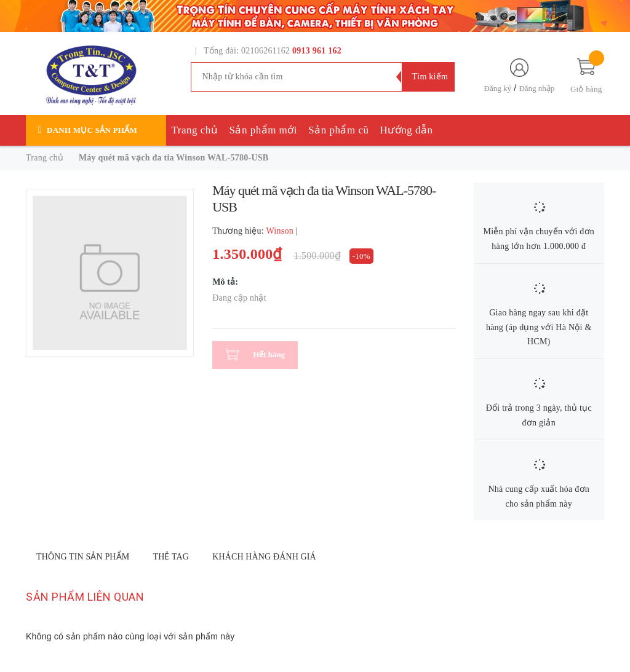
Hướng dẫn (407, 130)
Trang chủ (195, 130)
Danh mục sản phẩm (92, 130)
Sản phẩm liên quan (85, 597)
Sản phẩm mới (263, 130)
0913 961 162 (317, 51)
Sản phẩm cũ (338, 130)
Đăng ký (498, 88)
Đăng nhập (536, 88)
